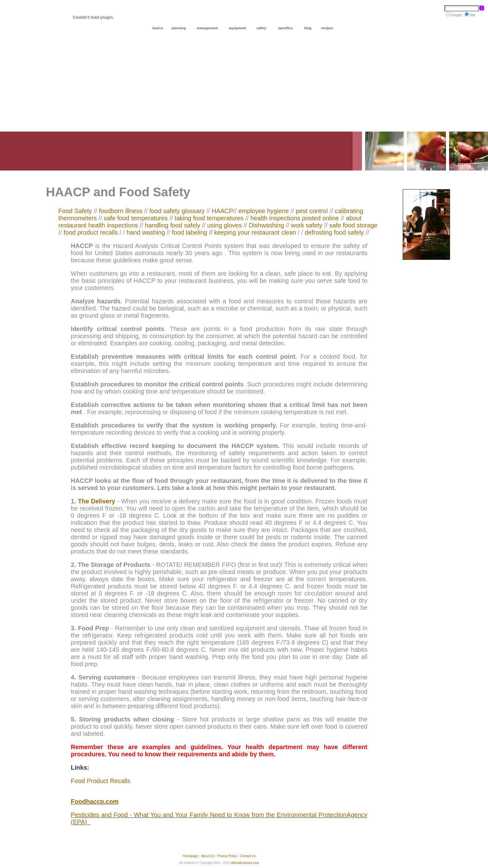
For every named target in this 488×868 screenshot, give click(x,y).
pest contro (311, 211)
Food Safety (76, 211)
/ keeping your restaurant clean (253, 232)
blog (308, 28)
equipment (237, 28)
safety (261, 28)
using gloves (225, 225)
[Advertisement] (244, 85)
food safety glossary (178, 211)
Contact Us (248, 856)
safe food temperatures (136, 218)
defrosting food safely (334, 232)
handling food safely (173, 225)
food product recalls (91, 232)
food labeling (189, 232)
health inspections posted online (294, 218)
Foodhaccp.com (95, 801)
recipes (327, 28)
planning (179, 28)
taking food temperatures (208, 218)
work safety (308, 225)
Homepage (190, 856)
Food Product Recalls (101, 781)
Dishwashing (266, 225)
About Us (207, 856)
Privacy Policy (227, 856)
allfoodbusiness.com (245, 863)
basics (158, 28)
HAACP (222, 211)
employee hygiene (264, 211)
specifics (285, 28)
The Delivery (96, 501)
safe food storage (353, 225)
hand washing (146, 232)
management (207, 28)
